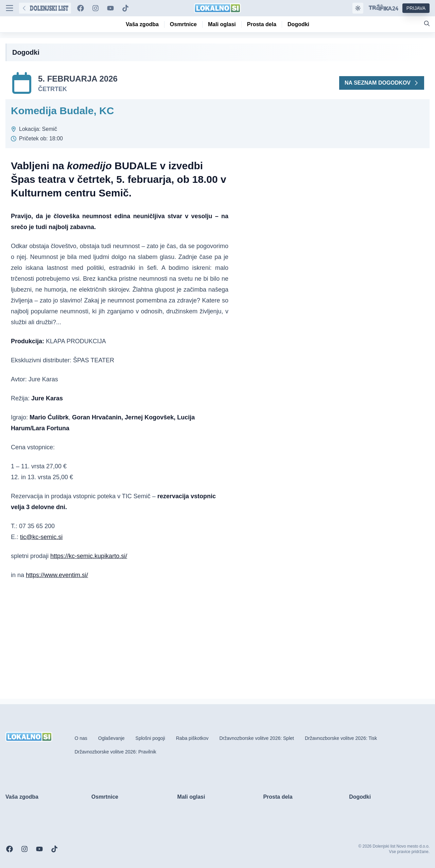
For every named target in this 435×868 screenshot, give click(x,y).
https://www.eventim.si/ (57, 575)
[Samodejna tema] (358, 8)
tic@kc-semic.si (41, 537)
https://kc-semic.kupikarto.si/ (89, 556)
